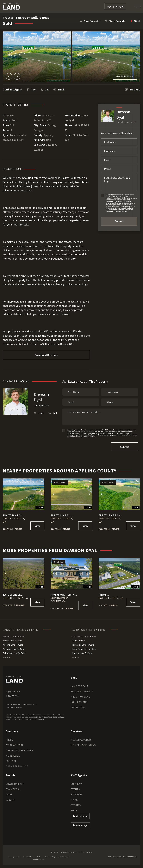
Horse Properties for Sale (84, 649)
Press (9, 740)
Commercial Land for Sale (84, 636)
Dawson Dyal (41, 397)
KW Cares (77, 794)
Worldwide (13, 756)
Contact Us (78, 707)
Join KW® (76, 784)
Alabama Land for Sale (13, 636)
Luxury (10, 800)
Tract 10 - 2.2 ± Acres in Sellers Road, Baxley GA (14, 515)
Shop (74, 810)
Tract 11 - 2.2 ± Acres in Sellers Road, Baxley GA (62, 515)
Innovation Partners (19, 750)
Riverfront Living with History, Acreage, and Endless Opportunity (64, 595)
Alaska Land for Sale (12, 641)
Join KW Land (79, 702)
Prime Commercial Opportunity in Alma (110, 595)
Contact (11, 761)
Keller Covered (81, 740)
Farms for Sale (78, 641)
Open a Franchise (17, 766)
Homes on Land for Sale (83, 645)
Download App (15, 784)
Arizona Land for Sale (13, 645)
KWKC (74, 800)
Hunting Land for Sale (82, 653)
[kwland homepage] (14, 680)
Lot (21, 140)
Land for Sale (80, 686)
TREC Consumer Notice (14, 708)
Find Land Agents (82, 691)
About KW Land (80, 697)
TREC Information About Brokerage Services (21, 704)
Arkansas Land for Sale (14, 649)
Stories (76, 805)
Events (75, 789)
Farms (14, 135)
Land (9, 794)
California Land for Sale (14, 653)
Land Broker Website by (123, 857)
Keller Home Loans (83, 745)
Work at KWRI (14, 745)
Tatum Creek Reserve (12, 595)
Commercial (13, 789)
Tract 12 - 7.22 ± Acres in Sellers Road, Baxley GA (110, 515)
